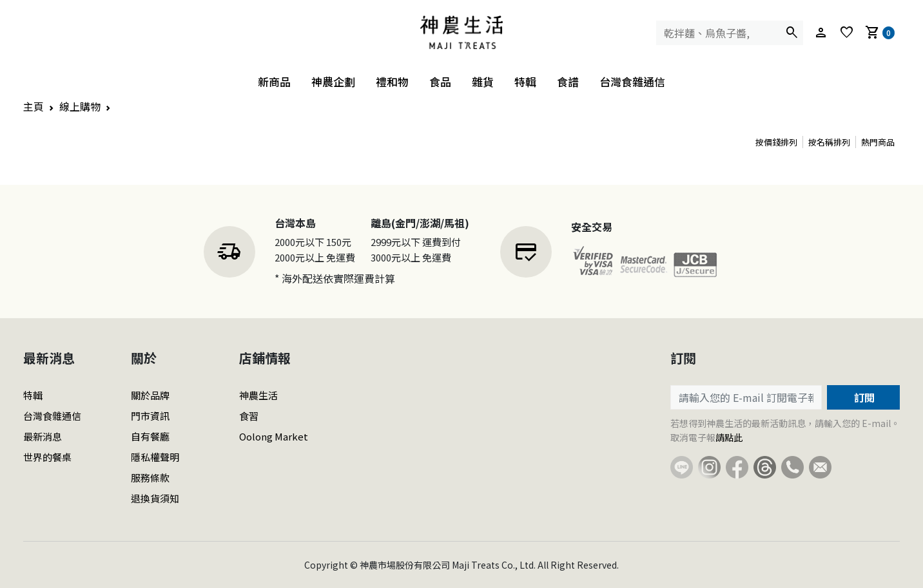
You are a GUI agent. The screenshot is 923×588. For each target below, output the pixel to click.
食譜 (568, 81)
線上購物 (80, 106)
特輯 (525, 81)
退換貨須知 (155, 498)
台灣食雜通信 (632, 81)
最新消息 (43, 436)
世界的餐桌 (47, 457)
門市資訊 (150, 416)
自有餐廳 (150, 436)
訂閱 (863, 397)
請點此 (729, 437)
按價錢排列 (776, 142)
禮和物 (392, 81)
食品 (440, 81)
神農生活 (258, 395)
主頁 (34, 106)
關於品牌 (150, 395)
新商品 (274, 81)
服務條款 (150, 478)
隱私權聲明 (155, 457)
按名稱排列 (829, 142)
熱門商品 (878, 142)
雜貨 (483, 81)
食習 (249, 416)
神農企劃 (333, 81)
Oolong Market (274, 436)
